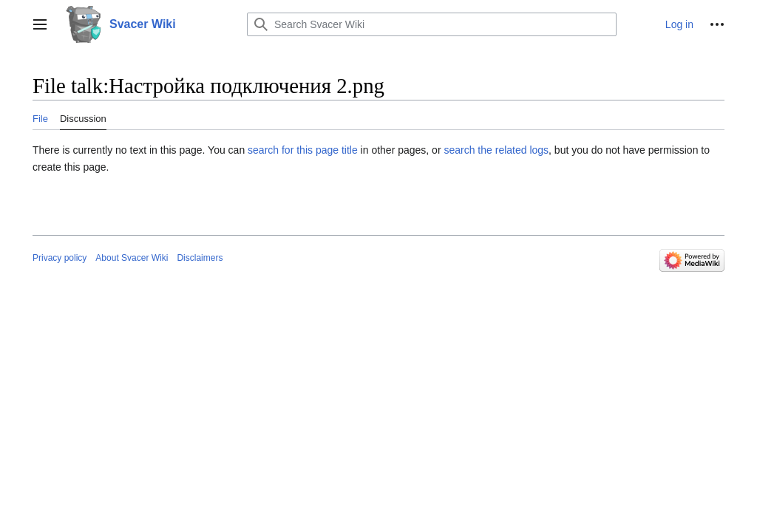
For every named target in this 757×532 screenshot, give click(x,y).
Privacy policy (60, 258)
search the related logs (496, 150)
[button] (40, 24)
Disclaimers (200, 258)
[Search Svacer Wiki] (432, 24)
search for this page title (303, 150)
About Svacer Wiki (132, 258)
